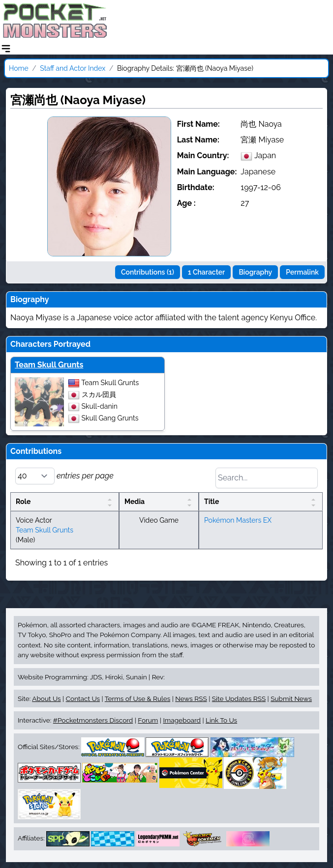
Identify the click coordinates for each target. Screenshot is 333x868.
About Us (46, 699)
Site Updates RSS (239, 699)
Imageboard (182, 720)
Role (23, 502)
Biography (255, 272)
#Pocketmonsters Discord (93, 720)
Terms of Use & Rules (137, 699)
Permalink (302, 272)
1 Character (206, 272)
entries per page (64, 476)
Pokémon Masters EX (238, 520)
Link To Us (221, 720)
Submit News (291, 699)
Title (212, 502)
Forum (148, 720)
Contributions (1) (148, 272)
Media (135, 502)
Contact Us (83, 699)
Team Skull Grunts (49, 365)
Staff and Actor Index (73, 68)
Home (19, 68)
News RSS (191, 699)
